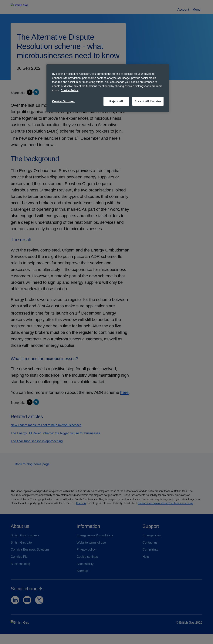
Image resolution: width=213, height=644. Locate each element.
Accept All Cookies (148, 101)
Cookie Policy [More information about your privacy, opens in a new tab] (69, 90)
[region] (108, 88)
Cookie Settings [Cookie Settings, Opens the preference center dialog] (63, 101)
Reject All (116, 101)
